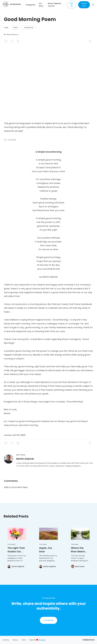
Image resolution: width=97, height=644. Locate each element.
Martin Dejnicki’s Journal (55, 5)
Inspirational (29, 27)
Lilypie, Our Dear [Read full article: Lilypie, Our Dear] (46, 550)
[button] (32, 5)
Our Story (41, 5)
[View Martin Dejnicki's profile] (16, 566)
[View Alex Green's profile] (78, 566)
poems (15, 27)
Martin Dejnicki (13, 35)
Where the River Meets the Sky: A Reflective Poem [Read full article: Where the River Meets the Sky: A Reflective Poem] (78, 550)
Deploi (43, 640)
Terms (24, 640)
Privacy (15, 640)
